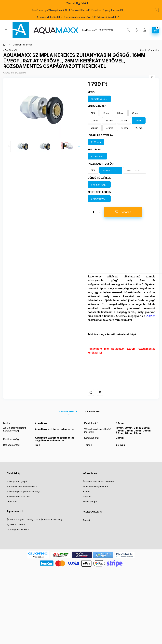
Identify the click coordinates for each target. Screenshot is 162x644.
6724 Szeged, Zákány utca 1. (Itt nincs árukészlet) (36, 514)
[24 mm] (124, 115)
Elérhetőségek (90, 496)
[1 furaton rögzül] (99, 179)
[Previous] (9, 141)
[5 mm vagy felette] (99, 193)
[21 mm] (135, 108)
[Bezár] (157, 10)
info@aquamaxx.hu (20, 524)
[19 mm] (106, 108)
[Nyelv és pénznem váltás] (136, 30)
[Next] (79, 141)
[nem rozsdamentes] (135, 165)
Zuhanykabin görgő (17, 476)
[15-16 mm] (96, 137)
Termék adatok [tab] (68, 406)
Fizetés (86, 486)
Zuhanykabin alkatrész (18, 491)
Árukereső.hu (38, 551)
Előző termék (11, 45)
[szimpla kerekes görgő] (99, 93)
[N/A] (93, 108)
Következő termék (149, 45)
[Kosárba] (123, 206)
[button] (44, 104)
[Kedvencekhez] (152, 72)
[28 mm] (124, 122)
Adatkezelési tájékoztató (95, 481)
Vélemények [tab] (92, 406)
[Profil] (145, 30)
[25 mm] (139, 115)
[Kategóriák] (6, 30)
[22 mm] (94, 115)
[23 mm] (109, 115)
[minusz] (99, 209)
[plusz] (99, 204)
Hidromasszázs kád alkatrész (22, 481)
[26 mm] (95, 122)
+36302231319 (105, 30)
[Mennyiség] (93, 206)
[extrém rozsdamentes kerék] (111, 165)
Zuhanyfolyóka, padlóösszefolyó (23, 486)
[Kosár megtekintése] (155, 30)
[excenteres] (97, 151)
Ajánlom (100, 387)
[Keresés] (128, 30)
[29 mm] (139, 122)
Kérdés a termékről (91, 387)
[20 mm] (121, 108)
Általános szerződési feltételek (98, 476)
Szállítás (87, 491)
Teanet (86, 515)
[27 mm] (109, 122)
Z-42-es (151, 311)
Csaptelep (12, 496)
